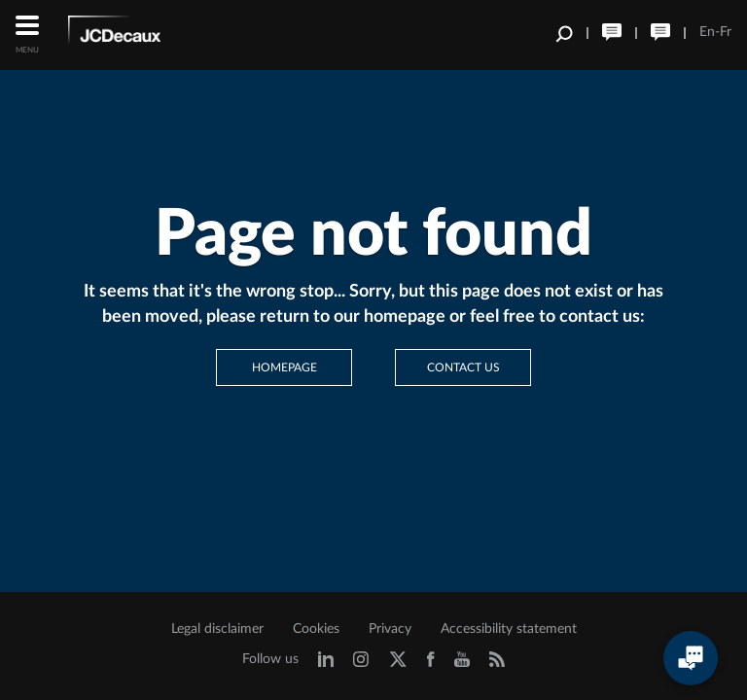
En (707, 32)
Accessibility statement (509, 629)
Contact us (463, 367)
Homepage (285, 367)
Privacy (390, 629)
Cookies (316, 629)
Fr (726, 32)
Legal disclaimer (217, 629)
